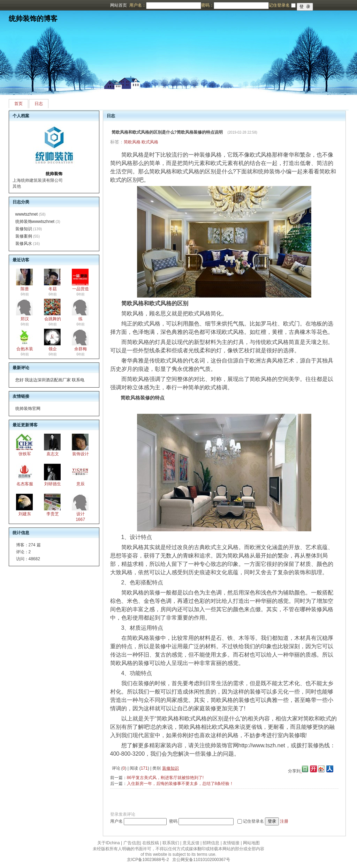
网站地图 (251, 843)
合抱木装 (25, 349)
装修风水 (24, 244)
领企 (53, 349)
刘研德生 (53, 484)
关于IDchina (109, 843)
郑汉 (25, 319)
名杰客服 (25, 484)
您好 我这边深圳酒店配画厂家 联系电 (50, 380)
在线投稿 (151, 843)
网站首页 (119, 5)
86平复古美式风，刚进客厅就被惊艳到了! (165, 778)
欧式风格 (150, 142)
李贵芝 (53, 514)
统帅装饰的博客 (33, 18)
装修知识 (24, 229)
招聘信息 (211, 843)
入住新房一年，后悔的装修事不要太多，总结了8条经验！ (180, 784)
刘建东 (25, 514)
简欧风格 (132, 142)
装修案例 (24, 236)
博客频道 (33, 5)
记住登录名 (253, 821)
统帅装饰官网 (28, 409)
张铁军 (25, 454)
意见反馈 (191, 843)
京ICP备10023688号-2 (148, 860)
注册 (284, 821)
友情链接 (231, 843)
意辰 (81, 484)
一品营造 (81, 289)
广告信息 (132, 843)
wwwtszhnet (27, 214)
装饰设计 (81, 454)
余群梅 (81, 349)
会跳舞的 (53, 319)
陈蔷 (25, 289)
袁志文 (53, 454)
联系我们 (171, 843)
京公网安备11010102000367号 (201, 860)
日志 (39, 104)
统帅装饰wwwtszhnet (35, 222)
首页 (18, 104)
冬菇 (53, 289)
